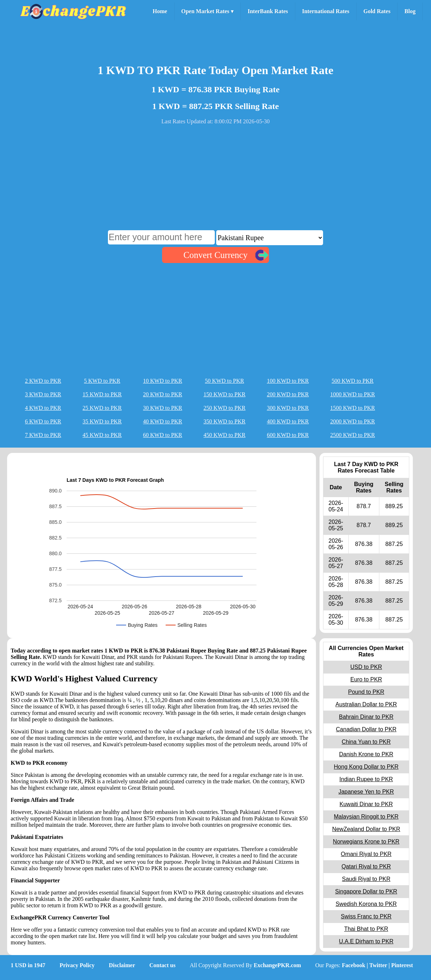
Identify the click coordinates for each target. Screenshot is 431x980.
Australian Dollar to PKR (366, 704)
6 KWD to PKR (43, 421)
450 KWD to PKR (224, 435)
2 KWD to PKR (43, 381)
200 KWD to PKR (288, 394)
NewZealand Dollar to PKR (366, 829)
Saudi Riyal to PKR (366, 879)
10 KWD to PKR (163, 381)
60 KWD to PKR (163, 435)
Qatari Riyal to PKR (366, 866)
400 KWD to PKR (288, 421)
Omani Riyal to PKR (366, 854)
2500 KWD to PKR (353, 435)
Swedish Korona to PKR (366, 904)
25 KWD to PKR (102, 408)
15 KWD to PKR (102, 394)
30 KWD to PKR (163, 408)
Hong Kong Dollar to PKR (366, 767)
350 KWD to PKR (224, 421)
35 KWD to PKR (102, 421)
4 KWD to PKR (43, 408)
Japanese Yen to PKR (366, 792)
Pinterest (402, 965)
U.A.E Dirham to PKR (366, 941)
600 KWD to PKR (288, 435)
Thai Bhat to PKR (366, 929)
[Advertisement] (215, 180)
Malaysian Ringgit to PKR (366, 817)
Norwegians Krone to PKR (366, 842)
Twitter (378, 965)
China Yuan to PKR (366, 742)
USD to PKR (366, 667)
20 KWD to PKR (163, 394)
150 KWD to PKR (224, 394)
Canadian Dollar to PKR (366, 729)
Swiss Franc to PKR (366, 916)
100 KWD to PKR (288, 381)
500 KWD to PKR (353, 381)
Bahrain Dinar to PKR (366, 717)
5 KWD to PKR (102, 381)
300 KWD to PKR (288, 408)
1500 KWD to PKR (353, 408)
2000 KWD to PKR (353, 421)
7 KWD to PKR (43, 435)
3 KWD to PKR (43, 394)
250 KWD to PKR (224, 408)
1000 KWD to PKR (353, 394)
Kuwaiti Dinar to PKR (366, 804)
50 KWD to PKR (224, 381)
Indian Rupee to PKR (366, 779)
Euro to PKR (366, 679)
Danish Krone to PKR (366, 754)
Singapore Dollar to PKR (366, 891)
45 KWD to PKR (102, 435)
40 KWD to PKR (163, 421)
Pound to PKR (366, 692)
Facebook (354, 965)
